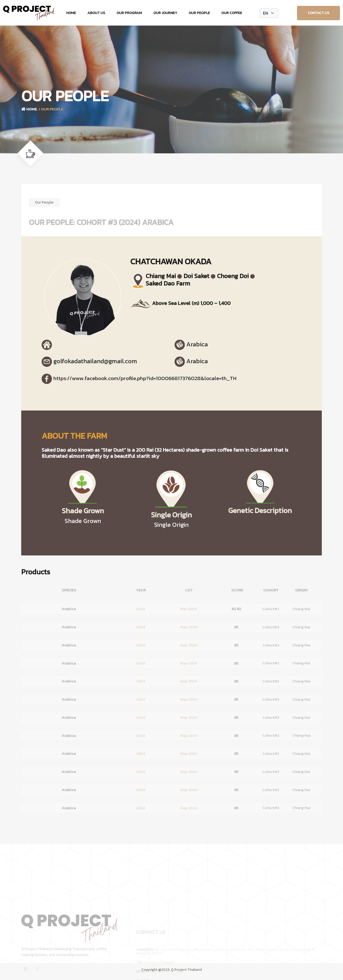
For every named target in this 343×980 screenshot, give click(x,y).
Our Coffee (232, 13)
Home (71, 13)
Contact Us (318, 13)
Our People (199, 13)
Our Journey (165, 13)
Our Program (129, 13)
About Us (96, 13)
